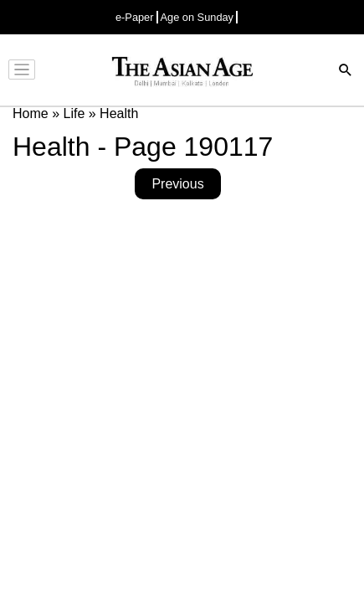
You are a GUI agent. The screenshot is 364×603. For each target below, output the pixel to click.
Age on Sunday (197, 17)
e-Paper (135, 17)
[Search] (346, 72)
